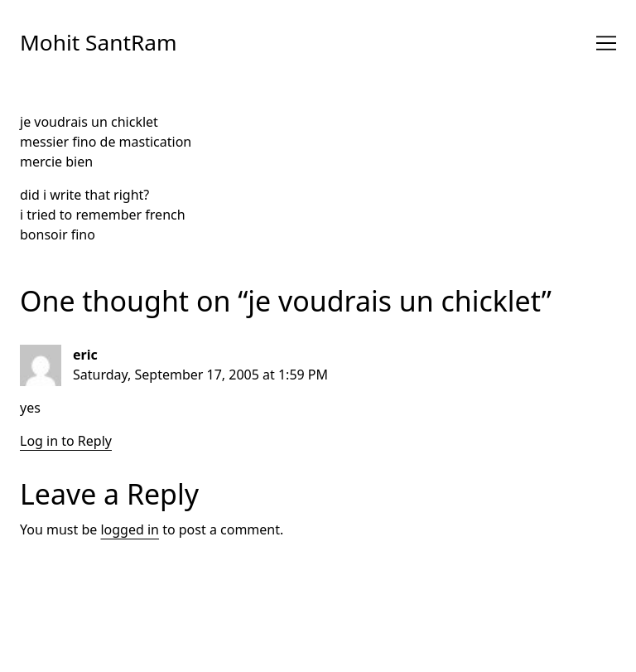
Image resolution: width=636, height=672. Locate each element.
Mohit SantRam (99, 42)
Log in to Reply (66, 441)
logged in (130, 529)
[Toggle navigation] (606, 43)
